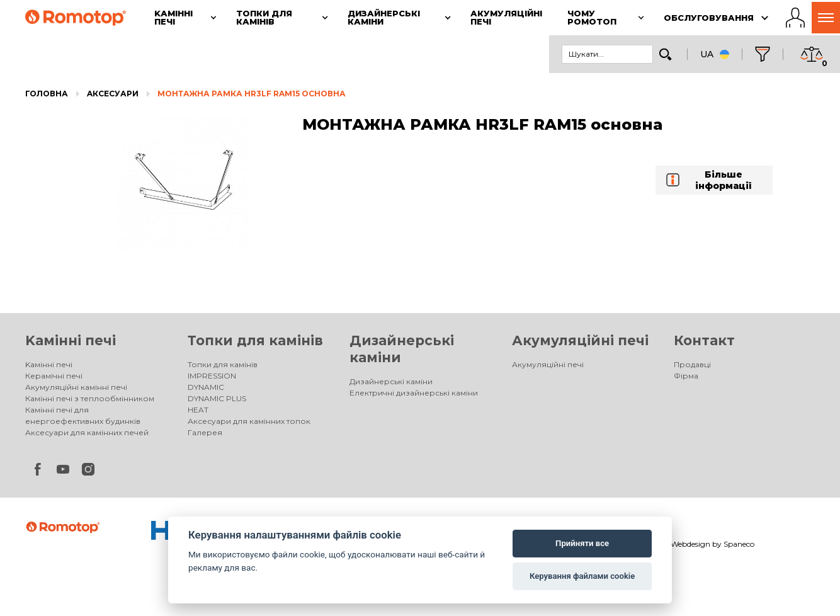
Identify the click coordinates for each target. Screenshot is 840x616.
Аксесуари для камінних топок (249, 421)
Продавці (692, 364)
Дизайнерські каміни (391, 381)
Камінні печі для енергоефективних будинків (83, 415)
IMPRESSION (212, 376)
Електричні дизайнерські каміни (414, 393)
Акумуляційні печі (580, 340)
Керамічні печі (54, 376)
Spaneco (739, 544)
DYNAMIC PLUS (217, 398)
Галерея (205, 432)
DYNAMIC (206, 387)
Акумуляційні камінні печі (76, 387)
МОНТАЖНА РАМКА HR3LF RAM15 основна (252, 94)
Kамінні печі (71, 340)
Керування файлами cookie (582, 576)
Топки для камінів (255, 340)
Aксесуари (113, 94)
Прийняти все (582, 543)
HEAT (198, 410)
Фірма (686, 376)
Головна (47, 94)
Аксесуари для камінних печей (87, 432)
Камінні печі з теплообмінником (90, 398)
